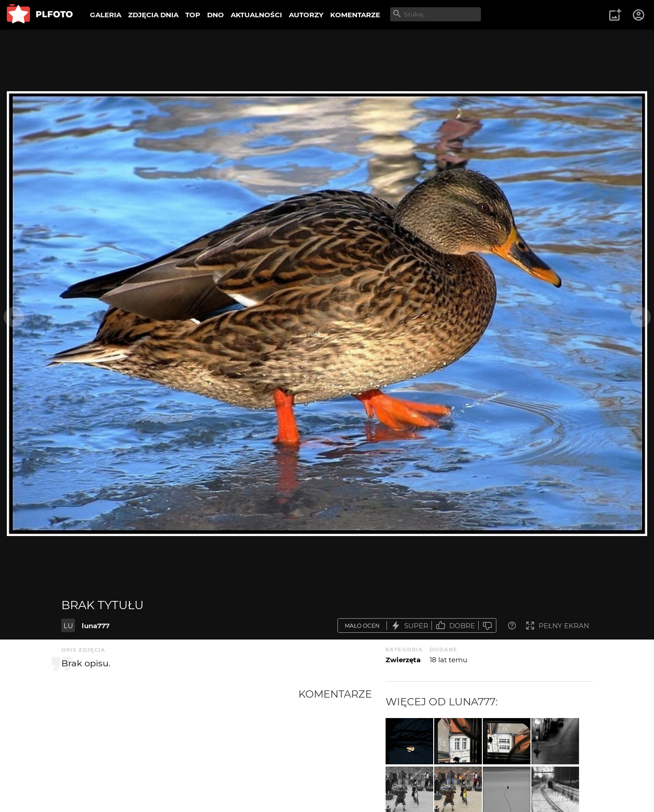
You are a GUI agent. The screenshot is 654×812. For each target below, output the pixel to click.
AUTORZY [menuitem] (306, 15)
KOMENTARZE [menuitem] (355, 15)
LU (68, 626)
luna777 (96, 626)
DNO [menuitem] (216, 15)
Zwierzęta (403, 660)
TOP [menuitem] (193, 15)
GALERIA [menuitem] (106, 15)
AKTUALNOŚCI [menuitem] (256, 15)
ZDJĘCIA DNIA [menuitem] (153, 15)
